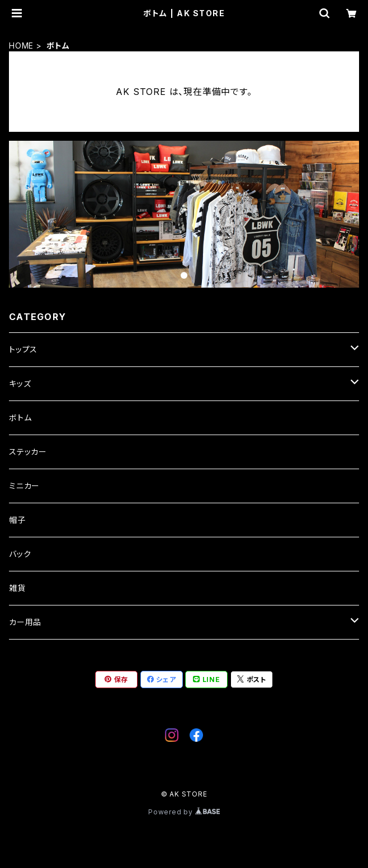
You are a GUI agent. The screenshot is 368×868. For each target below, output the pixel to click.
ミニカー (24, 486)
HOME (21, 46)
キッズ (20, 383)
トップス (23, 349)
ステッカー (28, 452)
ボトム (20, 418)
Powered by (184, 812)
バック (20, 554)
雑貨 (17, 588)
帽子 (17, 520)
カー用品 (25, 622)
